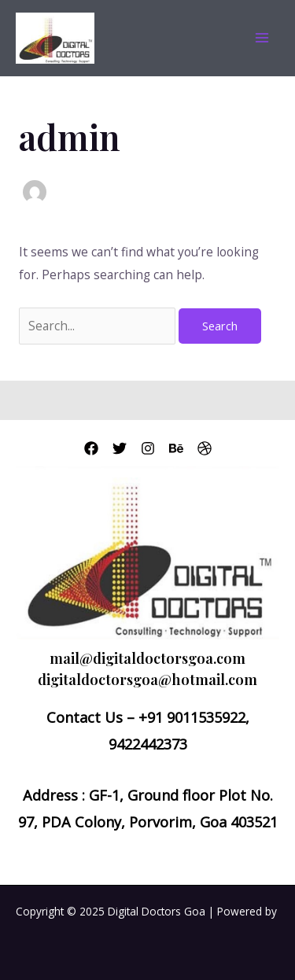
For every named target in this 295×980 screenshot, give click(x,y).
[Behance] (176, 448)
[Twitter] (120, 448)
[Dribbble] (205, 448)
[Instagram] (148, 448)
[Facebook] (91, 448)
